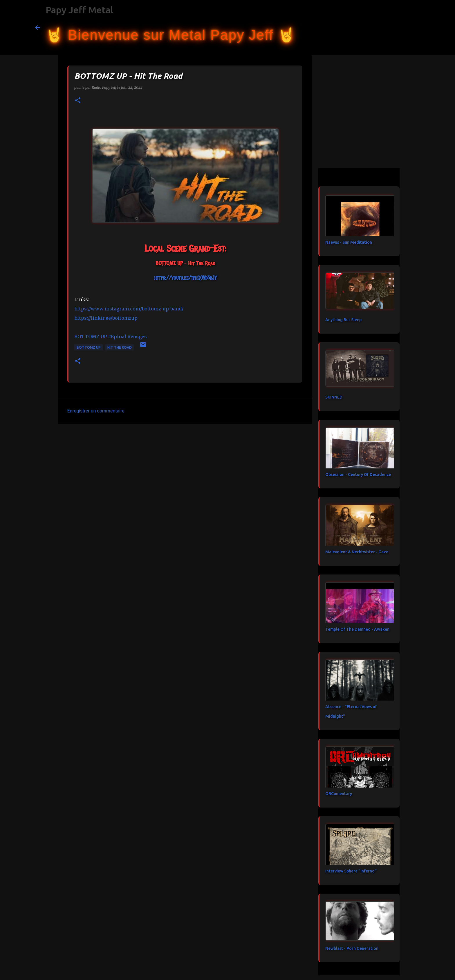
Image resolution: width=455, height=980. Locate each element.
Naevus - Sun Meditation (349, 242)
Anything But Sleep (343, 320)
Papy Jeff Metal (79, 10)
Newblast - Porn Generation (352, 948)
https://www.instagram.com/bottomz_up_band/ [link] (129, 309)
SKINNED (334, 397)
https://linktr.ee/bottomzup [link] (106, 318)
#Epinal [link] (117, 337)
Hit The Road (120, 347)
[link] (91, 337)
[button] (78, 101)
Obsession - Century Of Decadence (358, 474)
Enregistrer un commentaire (96, 411)
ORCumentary (339, 794)
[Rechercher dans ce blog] (391, 28)
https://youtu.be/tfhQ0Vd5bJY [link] (185, 278)
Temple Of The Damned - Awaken (357, 629)
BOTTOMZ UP (89, 347)
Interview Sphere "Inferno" (351, 871)
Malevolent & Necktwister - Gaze (357, 552)
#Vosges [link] (137, 337)
